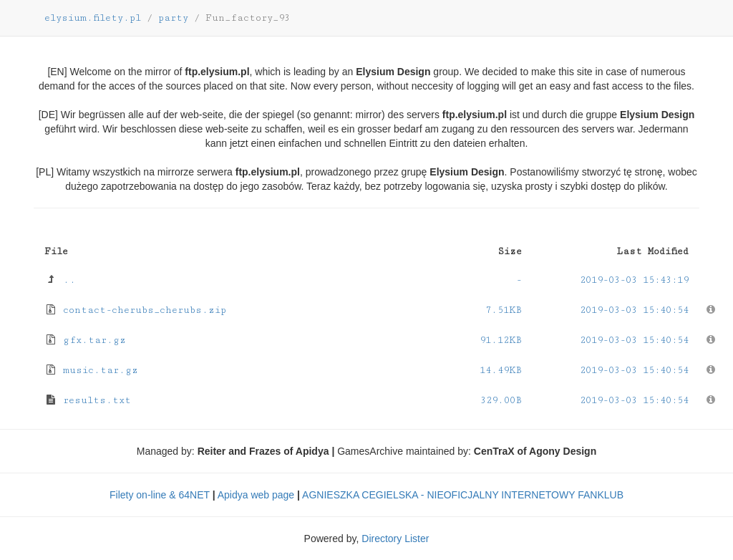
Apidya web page (256, 495)
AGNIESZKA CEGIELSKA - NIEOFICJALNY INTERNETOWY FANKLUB (463, 495)
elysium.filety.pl (93, 18)
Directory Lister (395, 539)
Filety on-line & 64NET (160, 495)
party (173, 18)
